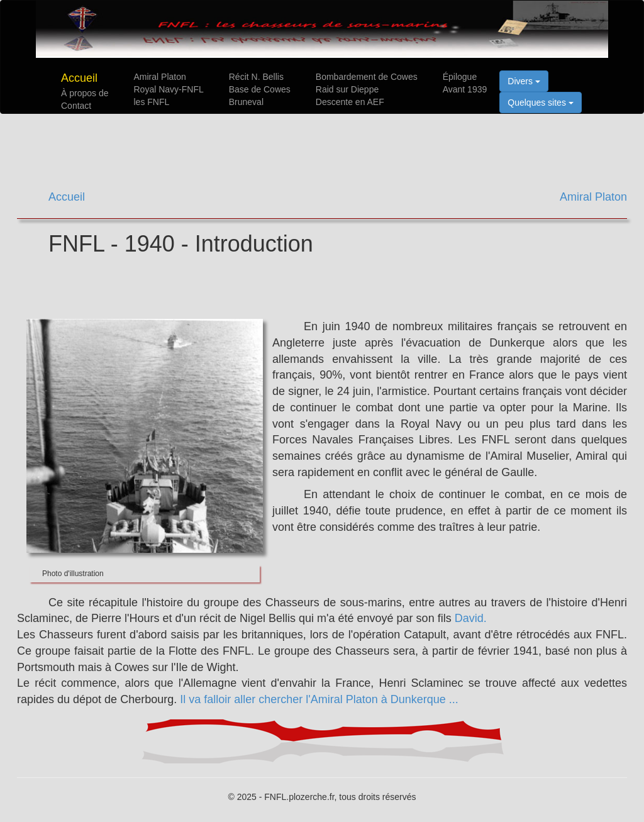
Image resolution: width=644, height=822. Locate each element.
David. (471, 618)
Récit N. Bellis (256, 77)
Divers (524, 81)
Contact (76, 106)
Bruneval (246, 102)
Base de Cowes (260, 89)
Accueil (79, 78)
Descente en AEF (350, 102)
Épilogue (460, 77)
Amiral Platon (160, 77)
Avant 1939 (465, 89)
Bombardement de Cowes (367, 77)
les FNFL (152, 102)
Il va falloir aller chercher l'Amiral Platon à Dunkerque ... (319, 699)
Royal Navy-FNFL (169, 89)
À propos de (85, 93)
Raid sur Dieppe (347, 89)
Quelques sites (541, 103)
